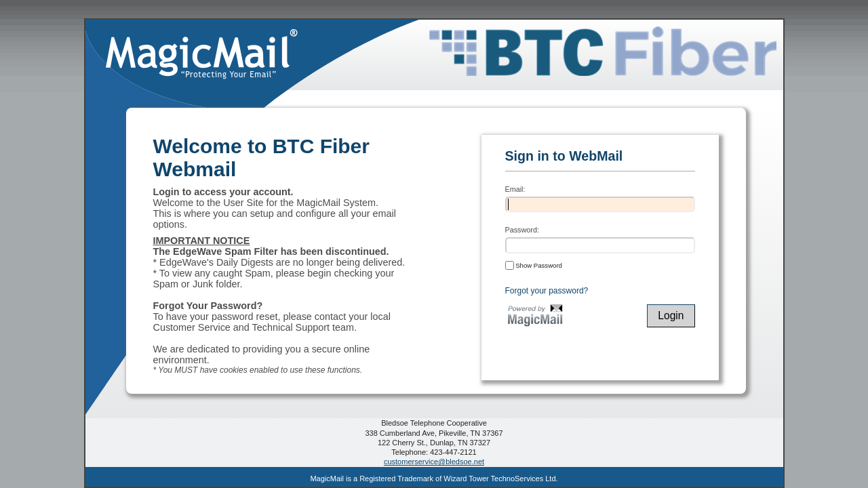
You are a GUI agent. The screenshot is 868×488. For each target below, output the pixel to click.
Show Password (534, 265)
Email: (515, 189)
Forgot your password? (547, 291)
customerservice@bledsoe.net (434, 462)
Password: (522, 230)
